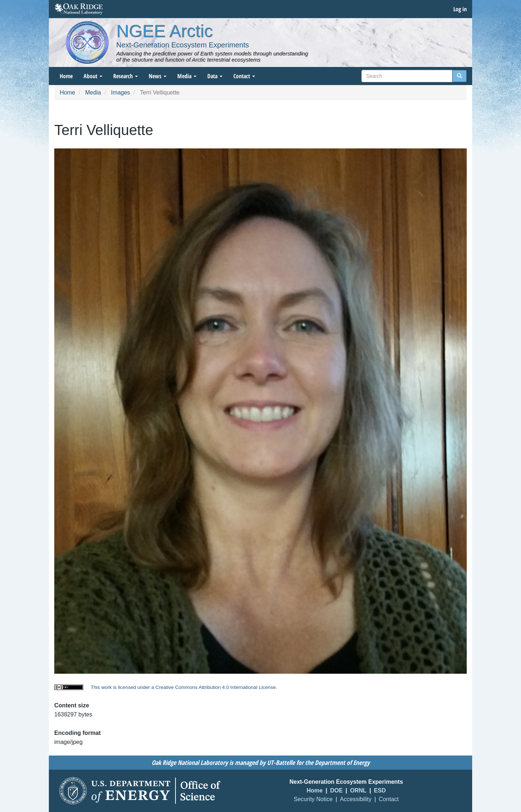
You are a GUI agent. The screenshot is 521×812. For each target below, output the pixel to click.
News (158, 76)
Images (120, 92)
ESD (380, 790)
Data (215, 76)
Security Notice (313, 799)
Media (187, 76)
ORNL (358, 790)
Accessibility (356, 799)
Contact (244, 76)
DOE (336, 790)
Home (66, 76)
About (93, 76)
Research (126, 76)
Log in (460, 9)
